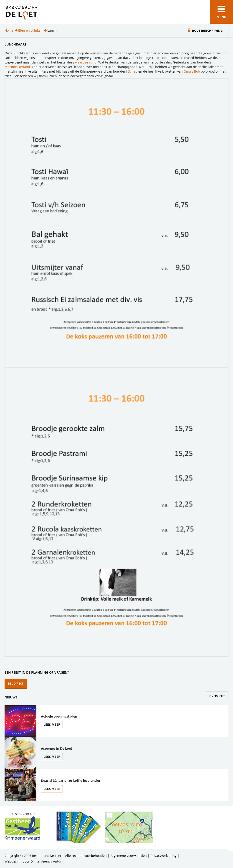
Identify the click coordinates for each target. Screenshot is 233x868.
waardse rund (86, 62)
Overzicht (217, 696)
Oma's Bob (192, 71)
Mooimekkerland (17, 67)
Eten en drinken (30, 30)
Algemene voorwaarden (129, 856)
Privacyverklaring (164, 856)
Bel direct (16, 684)
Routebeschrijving (207, 30)
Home (9, 30)
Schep (133, 71)
